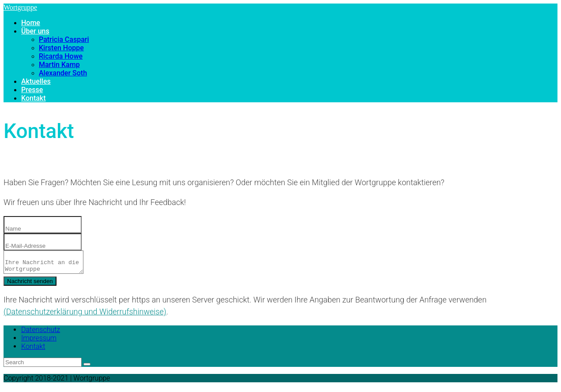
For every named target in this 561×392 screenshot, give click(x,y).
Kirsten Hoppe (61, 48)
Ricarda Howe (61, 56)
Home (31, 23)
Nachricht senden (30, 284)
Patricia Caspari (64, 39)
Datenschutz (41, 332)
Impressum (39, 341)
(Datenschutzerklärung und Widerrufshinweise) (85, 314)
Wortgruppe (20, 7)
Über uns (35, 31)
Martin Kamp (59, 65)
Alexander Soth (63, 73)
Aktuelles (36, 81)
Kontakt (34, 98)
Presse (32, 90)
